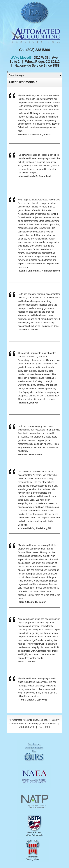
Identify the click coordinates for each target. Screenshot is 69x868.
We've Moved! (22, 58)
